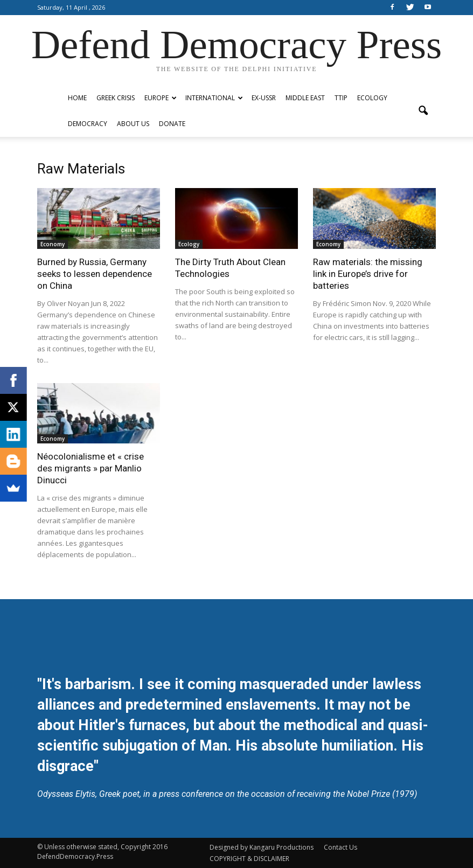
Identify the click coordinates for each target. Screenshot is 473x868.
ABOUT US (133, 124)
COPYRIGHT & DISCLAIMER (249, 859)
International (214, 98)
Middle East (305, 98)
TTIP (341, 98)
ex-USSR (264, 98)
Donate (172, 124)
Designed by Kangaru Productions (262, 847)
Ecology (372, 98)
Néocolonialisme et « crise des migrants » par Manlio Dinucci (91, 468)
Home (77, 98)
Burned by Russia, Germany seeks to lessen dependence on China (95, 274)
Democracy (88, 124)
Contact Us (340, 847)
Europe (161, 98)
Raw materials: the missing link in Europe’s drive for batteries (368, 274)
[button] (423, 111)
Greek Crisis (116, 98)
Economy (53, 244)
